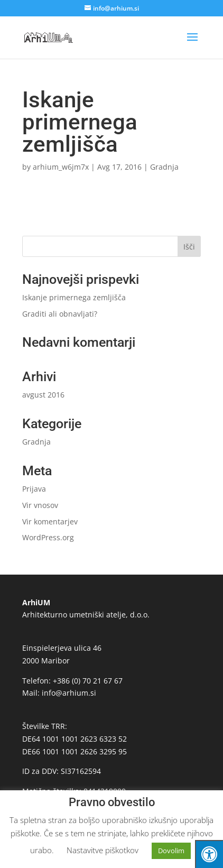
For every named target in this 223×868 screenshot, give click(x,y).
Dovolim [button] (171, 851)
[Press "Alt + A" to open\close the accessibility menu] (209, 854)
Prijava (34, 489)
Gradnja (164, 167)
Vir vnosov (40, 505)
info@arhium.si (69, 693)
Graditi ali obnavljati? (60, 314)
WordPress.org (48, 537)
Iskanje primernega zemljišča (74, 297)
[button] (192, 44)
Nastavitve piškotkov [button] (103, 850)
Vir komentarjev (50, 521)
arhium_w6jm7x (61, 167)
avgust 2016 (43, 395)
